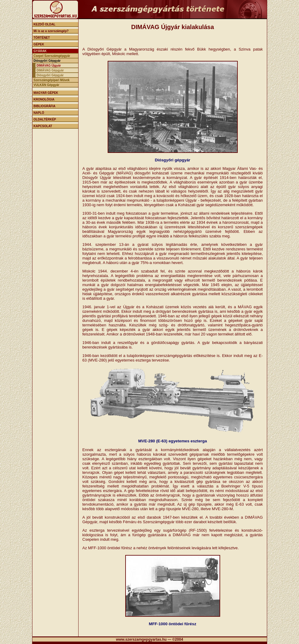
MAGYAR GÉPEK (46, 93)
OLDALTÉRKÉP (45, 119)
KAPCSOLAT (43, 126)
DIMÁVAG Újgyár (49, 66)
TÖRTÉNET (42, 38)
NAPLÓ (39, 113)
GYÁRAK (40, 51)
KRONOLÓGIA (44, 99)
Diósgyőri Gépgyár (47, 61)
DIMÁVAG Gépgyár (50, 70)
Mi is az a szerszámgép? (51, 31)
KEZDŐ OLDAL (45, 24)
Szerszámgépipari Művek (52, 80)
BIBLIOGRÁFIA (45, 106)
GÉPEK (39, 44)
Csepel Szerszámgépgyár (52, 56)
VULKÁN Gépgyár (47, 85)
